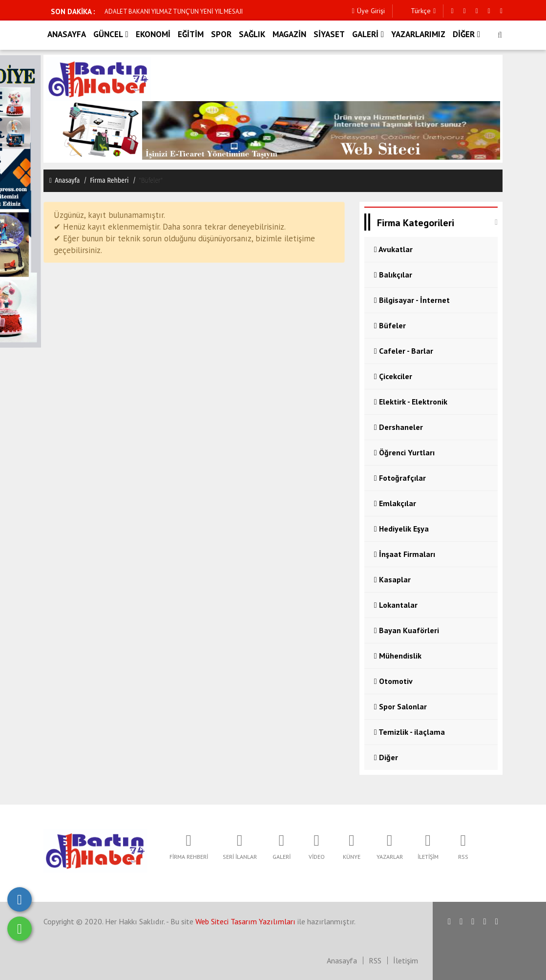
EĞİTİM (191, 34)
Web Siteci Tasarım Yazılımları (245, 921)
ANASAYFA (67, 34)
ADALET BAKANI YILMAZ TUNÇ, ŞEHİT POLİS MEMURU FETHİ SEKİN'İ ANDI (206, 11)
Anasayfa (64, 181)
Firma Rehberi (109, 181)
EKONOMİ (153, 34)
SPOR (221, 34)
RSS (375, 960)
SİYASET (329, 34)
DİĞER (466, 34)
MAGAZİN (289, 34)
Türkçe (418, 11)
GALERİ (368, 34)
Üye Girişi (368, 11)
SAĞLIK (252, 34)
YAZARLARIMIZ (418, 34)
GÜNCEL (111, 34)
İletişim (406, 960)
